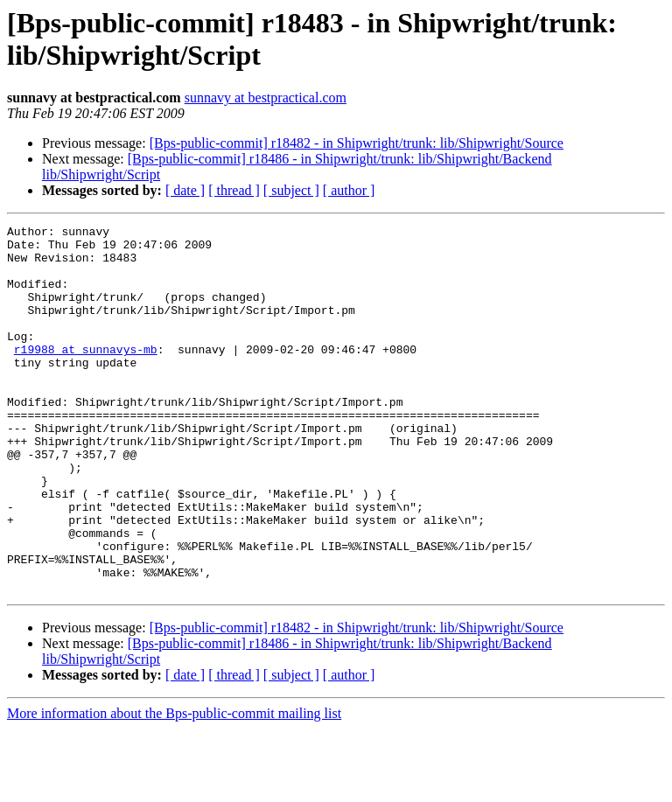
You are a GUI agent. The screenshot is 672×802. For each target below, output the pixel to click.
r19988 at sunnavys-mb (86, 375)
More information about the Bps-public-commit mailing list (174, 787)
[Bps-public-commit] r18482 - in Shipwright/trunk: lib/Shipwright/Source (357, 143)
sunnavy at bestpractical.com (266, 98)
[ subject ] (291, 190)
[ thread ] (234, 190)
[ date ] (185, 190)
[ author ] (349, 190)
